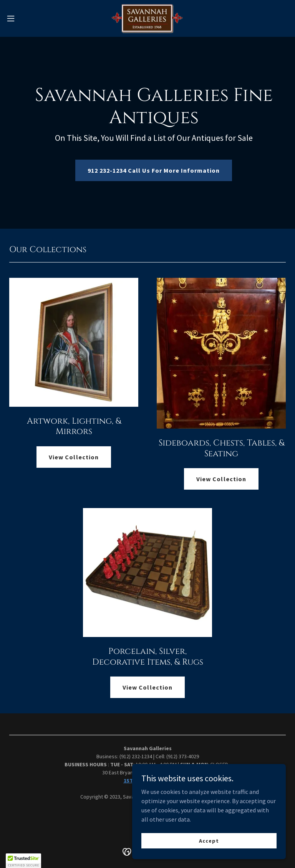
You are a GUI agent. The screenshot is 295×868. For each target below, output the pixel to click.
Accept (209, 840)
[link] (148, 18)
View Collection (74, 457)
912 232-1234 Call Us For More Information (154, 170)
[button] (25, 18)
